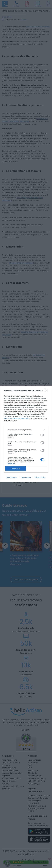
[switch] (42, 435)
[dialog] (26, 434)
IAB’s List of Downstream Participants (16, 419)
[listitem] (26, 430)
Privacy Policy (40, 477)
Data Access (26, 477)
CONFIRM (16, 468)
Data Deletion (12, 477)
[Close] (47, 391)
